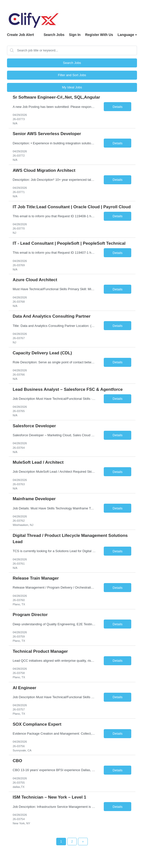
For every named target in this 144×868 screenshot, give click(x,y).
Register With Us (99, 35)
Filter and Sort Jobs (72, 75)
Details (117, 107)
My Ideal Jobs (72, 87)
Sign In (75, 35)
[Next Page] (83, 842)
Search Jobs (54, 35)
